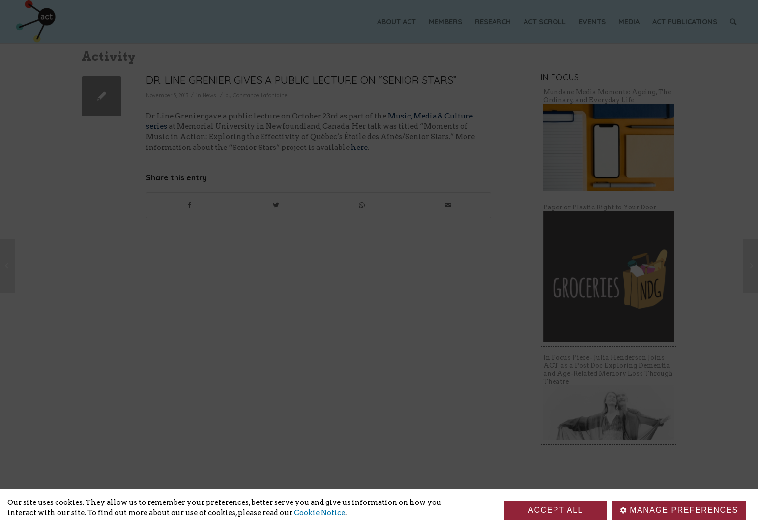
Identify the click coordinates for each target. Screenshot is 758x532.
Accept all (555, 510)
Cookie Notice (320, 513)
